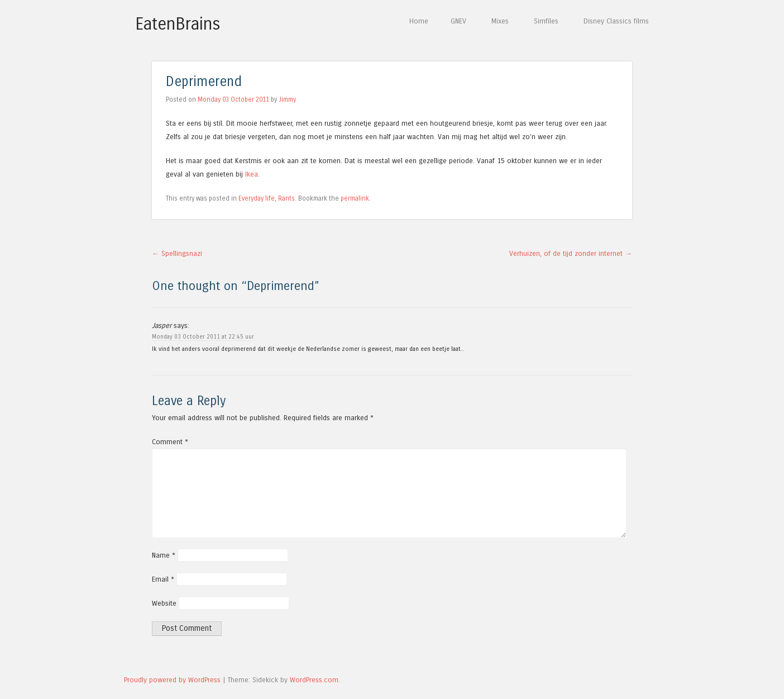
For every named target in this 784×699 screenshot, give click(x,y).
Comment (170, 442)
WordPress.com (314, 680)
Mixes (500, 21)
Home (419, 21)
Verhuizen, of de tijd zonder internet (571, 253)
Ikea (252, 174)
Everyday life (257, 198)
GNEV (458, 21)
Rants (286, 198)
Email (163, 579)
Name (164, 555)
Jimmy (287, 99)
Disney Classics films (616, 21)
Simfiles (546, 21)
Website (164, 603)
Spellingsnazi (177, 253)
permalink (355, 198)
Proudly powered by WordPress (172, 680)
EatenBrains (178, 24)
